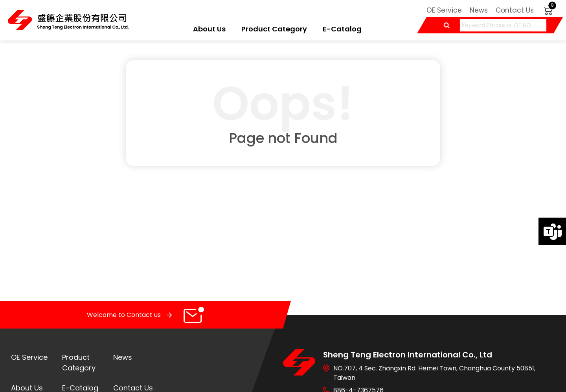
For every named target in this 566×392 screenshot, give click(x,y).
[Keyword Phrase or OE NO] (503, 25)
